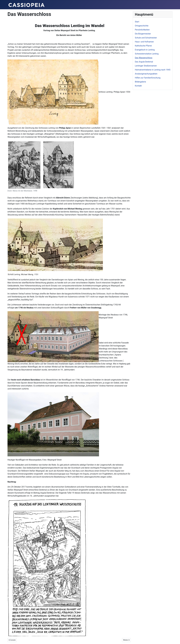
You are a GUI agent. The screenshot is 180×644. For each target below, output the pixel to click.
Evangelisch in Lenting (145, 50)
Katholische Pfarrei (143, 46)
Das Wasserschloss (144, 58)
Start (137, 22)
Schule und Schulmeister (146, 38)
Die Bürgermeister (143, 34)
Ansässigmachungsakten (146, 74)
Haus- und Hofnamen (144, 42)
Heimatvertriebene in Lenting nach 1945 (153, 70)
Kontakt (138, 86)
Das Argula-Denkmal (144, 62)
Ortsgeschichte (142, 26)
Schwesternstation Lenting (147, 54)
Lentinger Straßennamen (146, 66)
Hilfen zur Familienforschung (148, 78)
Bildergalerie (140, 82)
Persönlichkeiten (142, 30)
